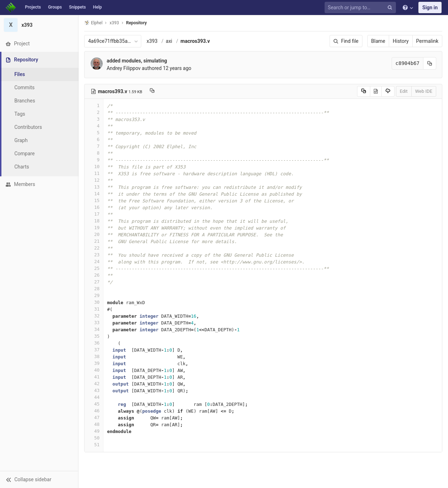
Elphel (93, 23)
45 (94, 404)
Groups (55, 7)
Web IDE (424, 91)
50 (94, 438)
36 (94, 343)
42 (94, 384)
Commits (24, 87)
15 (94, 200)
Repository (137, 23)
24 (94, 261)
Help (98, 7)
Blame (378, 41)
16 (94, 207)
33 (94, 323)
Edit (404, 91)
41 (94, 377)
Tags (20, 114)
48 (94, 424)
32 (94, 316)
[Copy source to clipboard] (364, 91)
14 (94, 194)
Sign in (430, 7)
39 (94, 363)
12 (94, 180)
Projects (33, 7)
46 (94, 411)
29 (94, 295)
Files (20, 74)
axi (169, 41)
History (401, 41)
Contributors (28, 127)
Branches (25, 101)
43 (94, 390)
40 (94, 370)
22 (94, 248)
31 (94, 309)
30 (94, 302)
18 (94, 221)
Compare (24, 154)
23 (94, 255)
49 (94, 431)
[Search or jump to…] (361, 8)
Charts (22, 167)
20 (94, 234)
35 (94, 336)
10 (94, 167)
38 (94, 356)
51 (94, 445)
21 (94, 241)
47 (94, 417)
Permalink (427, 41)
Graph (21, 140)
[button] (39, 479)
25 (94, 268)
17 (94, 214)
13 (94, 187)
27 (94, 282)
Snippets (77, 7)
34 (94, 329)
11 (94, 173)
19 (94, 228)
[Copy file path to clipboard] (152, 91)
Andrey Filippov (124, 68)
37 (94, 350)
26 (94, 275)
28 (94, 289)
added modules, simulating (137, 61)
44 (94, 397)
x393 (152, 41)
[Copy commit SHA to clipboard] (430, 63)
